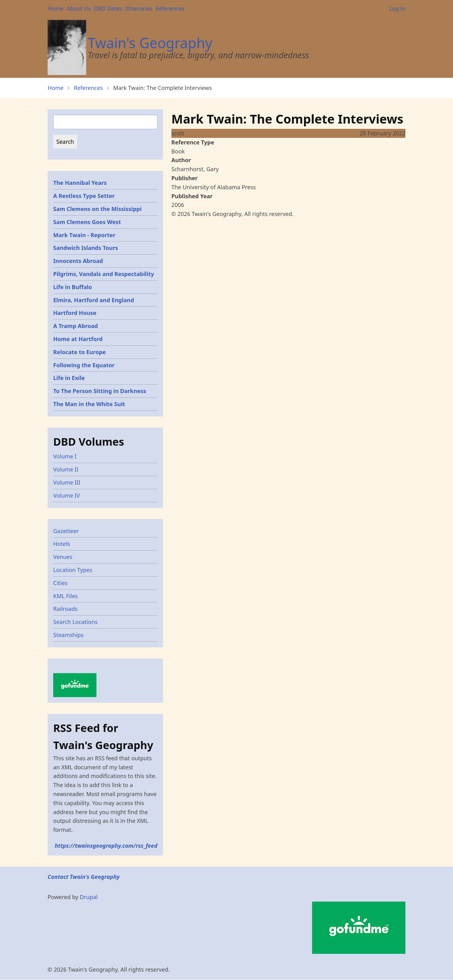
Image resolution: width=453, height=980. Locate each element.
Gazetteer (66, 531)
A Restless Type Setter (84, 196)
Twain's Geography (150, 43)
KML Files (65, 596)
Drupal (89, 897)
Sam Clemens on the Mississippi (97, 209)
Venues (63, 557)
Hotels (62, 544)
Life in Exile (69, 378)
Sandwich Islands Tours (86, 248)
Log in (397, 8)
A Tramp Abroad (76, 326)
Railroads (65, 609)
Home (56, 8)
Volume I (65, 456)
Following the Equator (84, 365)
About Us (79, 8)
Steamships (68, 635)
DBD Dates (108, 8)
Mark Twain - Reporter (84, 235)
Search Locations (75, 622)
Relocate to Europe (79, 352)
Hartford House (75, 313)
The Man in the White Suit (89, 404)
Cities (60, 583)
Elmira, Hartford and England (94, 300)
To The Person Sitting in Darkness (100, 391)
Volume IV (67, 495)
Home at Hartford (78, 339)
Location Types (73, 570)
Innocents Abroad (78, 261)
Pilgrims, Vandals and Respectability (104, 274)
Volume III (67, 482)
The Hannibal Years (80, 183)
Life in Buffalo (73, 287)
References (170, 8)
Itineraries (139, 8)
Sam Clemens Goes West (87, 222)
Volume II (66, 469)
